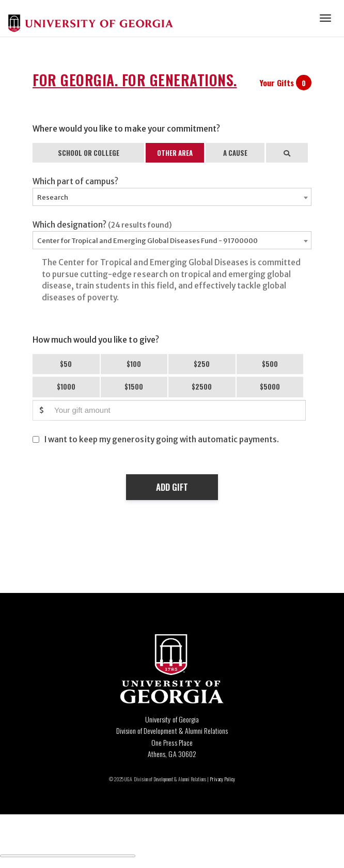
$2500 (202, 387)
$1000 (66, 387)
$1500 (134, 387)
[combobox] (172, 197)
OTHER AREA (175, 153)
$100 (134, 364)
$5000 (270, 387)
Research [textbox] (53, 197)
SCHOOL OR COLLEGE (89, 153)
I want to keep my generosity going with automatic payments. (162, 439)
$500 (270, 364)
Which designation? (102, 225)
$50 (66, 364)
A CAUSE (235, 153)
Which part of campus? (75, 181)
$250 (202, 364)
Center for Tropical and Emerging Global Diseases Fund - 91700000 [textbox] (147, 241)
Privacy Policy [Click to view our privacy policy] (222, 779)
